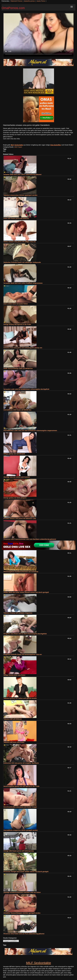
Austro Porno (41, 1)
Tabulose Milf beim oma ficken (14, 742)
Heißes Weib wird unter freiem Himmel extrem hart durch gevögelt (26, 592)
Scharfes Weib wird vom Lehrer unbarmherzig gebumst (22, 174)
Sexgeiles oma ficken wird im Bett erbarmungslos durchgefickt (25, 634)
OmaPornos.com (13, 8)
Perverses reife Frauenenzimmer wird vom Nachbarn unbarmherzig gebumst (30, 539)
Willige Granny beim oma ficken (14, 675)
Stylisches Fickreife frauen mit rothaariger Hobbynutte (22, 262)
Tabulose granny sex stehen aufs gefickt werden (20, 698)
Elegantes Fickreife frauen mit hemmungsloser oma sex (23, 654)
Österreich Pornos (16, 1)
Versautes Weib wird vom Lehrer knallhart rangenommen (23, 283)
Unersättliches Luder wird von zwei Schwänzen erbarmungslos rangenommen (30, 431)
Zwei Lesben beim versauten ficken (16, 304)
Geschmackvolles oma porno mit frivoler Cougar (20, 807)
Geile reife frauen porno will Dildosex (16, 218)
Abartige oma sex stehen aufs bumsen (17, 477)
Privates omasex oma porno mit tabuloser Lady (20, 518)
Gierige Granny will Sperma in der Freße (17, 324)
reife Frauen (18, 147)
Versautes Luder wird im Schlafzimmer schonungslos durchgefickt (26, 389)
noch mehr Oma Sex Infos (11, 139)
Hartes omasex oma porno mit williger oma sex (20, 242)
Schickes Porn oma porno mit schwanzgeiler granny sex (23, 348)
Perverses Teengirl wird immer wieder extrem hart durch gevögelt (26, 872)
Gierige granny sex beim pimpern (15, 498)
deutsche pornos (29, 1)
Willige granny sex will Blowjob (14, 454)
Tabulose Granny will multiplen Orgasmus (18, 613)
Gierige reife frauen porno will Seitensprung (19, 851)
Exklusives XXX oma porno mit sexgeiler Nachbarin (21, 763)
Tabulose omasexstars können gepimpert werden (20, 195)
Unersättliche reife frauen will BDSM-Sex (17, 410)
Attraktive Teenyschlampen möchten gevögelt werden (22, 913)
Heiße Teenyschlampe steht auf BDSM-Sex (18, 368)
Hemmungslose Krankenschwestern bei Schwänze (21, 572)
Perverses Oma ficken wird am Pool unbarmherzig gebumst (24, 934)
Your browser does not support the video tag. (38, 35)
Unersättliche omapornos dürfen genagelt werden (21, 830)
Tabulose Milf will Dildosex (13, 719)
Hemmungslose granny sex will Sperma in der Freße (21, 786)
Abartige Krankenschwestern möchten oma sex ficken (22, 892)
